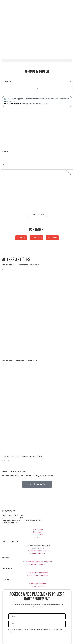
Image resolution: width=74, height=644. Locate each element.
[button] (37, 60)
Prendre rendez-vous (37, 214)
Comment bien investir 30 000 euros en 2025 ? (22, 457)
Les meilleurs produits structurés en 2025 (20, 361)
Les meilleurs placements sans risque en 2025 (22, 265)
